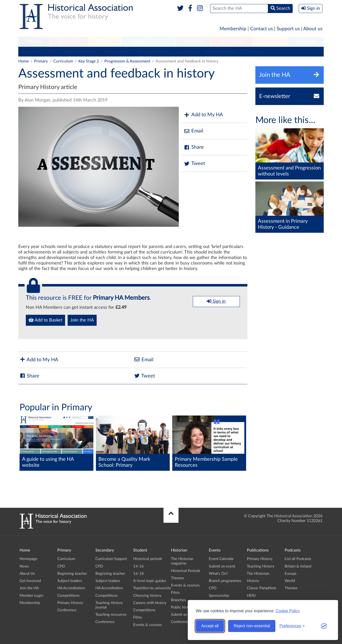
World (290, 581)
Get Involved (30, 581)
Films (138, 617)
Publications (232, 41)
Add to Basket (45, 320)
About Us (27, 574)
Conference (252, 51)
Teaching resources (111, 615)
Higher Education (148, 41)
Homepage (28, 559)
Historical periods (148, 559)
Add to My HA (203, 115)
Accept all (210, 626)
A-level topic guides (150, 581)
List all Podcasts (298, 559)
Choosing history (147, 596)
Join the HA (82, 320)
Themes (178, 578)
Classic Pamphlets (262, 588)
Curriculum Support (111, 559)
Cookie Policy (288, 611)
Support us (288, 29)
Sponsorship (219, 596)
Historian (193, 41)
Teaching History (261, 566)
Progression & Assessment (127, 61)
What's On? (218, 574)
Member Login (31, 596)
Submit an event (184, 615)
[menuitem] (34, 42)
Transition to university (152, 588)
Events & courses (148, 625)
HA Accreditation (152, 51)
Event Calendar (221, 559)
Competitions (187, 51)
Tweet (194, 164)
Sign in (216, 301)
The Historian (258, 574)
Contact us (262, 29)
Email (194, 131)
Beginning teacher (80, 51)
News (24, 566)
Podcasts (271, 41)
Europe (291, 574)
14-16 (138, 566)
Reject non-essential (252, 626)
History (253, 581)
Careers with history (150, 603)
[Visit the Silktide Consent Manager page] (324, 626)
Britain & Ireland (298, 566)
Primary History (220, 51)
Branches (306, 41)
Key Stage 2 (89, 61)
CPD (52, 51)
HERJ (251, 596)
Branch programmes (225, 581)
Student (105, 41)
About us (313, 29)
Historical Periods (186, 571)
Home (24, 61)
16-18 (138, 574)
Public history (182, 607)
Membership (233, 29)
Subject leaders (116, 51)
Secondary (69, 41)
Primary (34, 41)
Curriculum (31, 51)
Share (194, 147)
